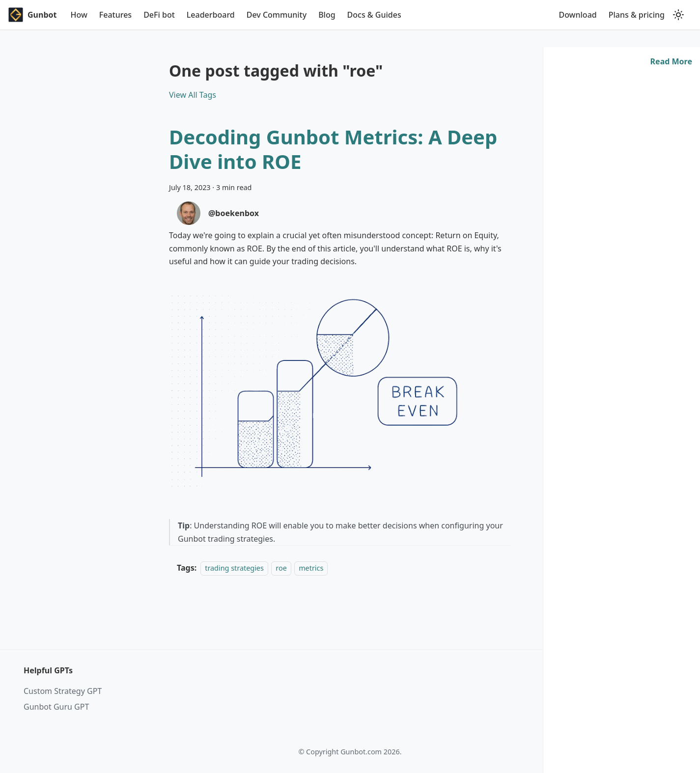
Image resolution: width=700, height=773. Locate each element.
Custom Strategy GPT (63, 691)
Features (115, 15)
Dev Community (277, 15)
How (79, 15)
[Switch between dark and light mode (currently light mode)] (678, 15)
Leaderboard (211, 15)
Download (577, 15)
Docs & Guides (374, 15)
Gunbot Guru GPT (56, 707)
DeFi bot (159, 15)
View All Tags (193, 95)
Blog (327, 15)
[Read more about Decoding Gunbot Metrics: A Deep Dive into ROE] (671, 61)
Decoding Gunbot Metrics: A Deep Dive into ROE (333, 149)
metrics (311, 568)
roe (281, 568)
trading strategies (234, 568)
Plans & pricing (637, 15)
